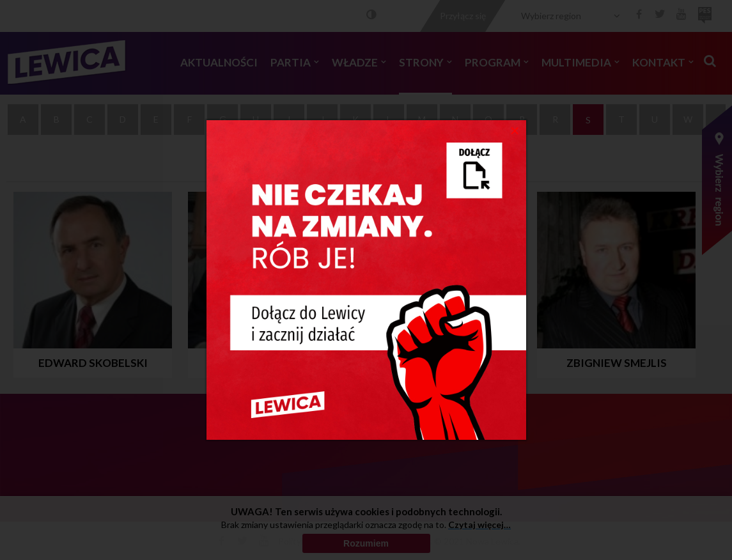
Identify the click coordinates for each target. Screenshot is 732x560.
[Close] (515, 130)
